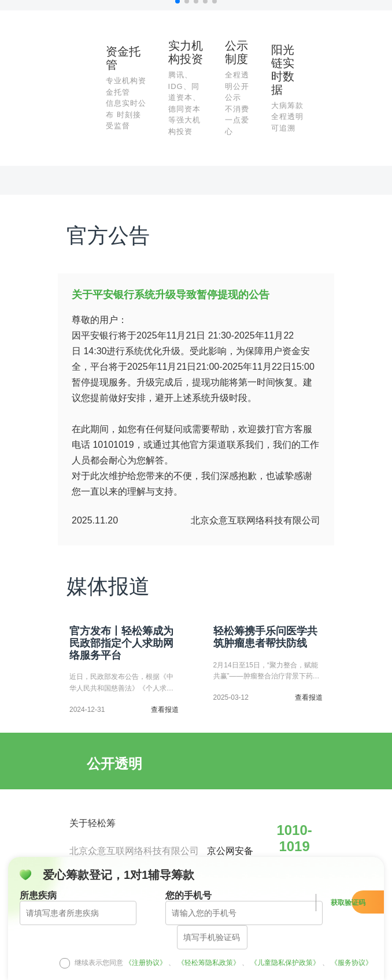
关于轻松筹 (93, 823)
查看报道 (165, 710)
